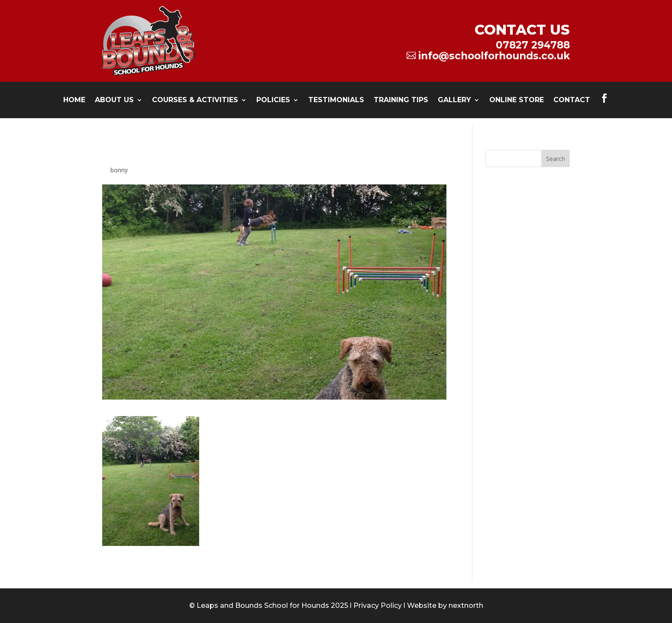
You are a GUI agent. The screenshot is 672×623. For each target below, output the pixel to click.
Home (74, 100)
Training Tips (401, 100)
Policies (273, 100)
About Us (114, 100)
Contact (572, 100)
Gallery (454, 100)
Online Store (517, 100)
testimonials (336, 100)
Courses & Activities (195, 100)
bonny (119, 170)
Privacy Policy (378, 605)
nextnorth (466, 605)
